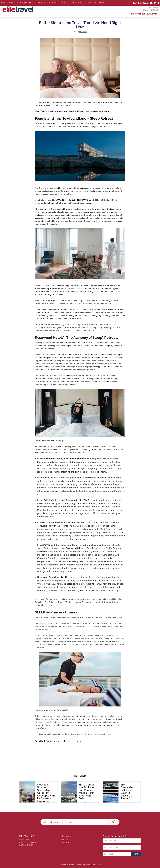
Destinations (26, 3)
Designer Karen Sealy (45, 203)
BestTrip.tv (99, 3)
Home (3, 3)
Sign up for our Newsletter (144, 14)
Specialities (39, 3)
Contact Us (65, 843)
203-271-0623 (140, 3)
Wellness (83, 32)
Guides (63, 3)
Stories (89, 3)
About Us (12, 3)
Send (136, 854)
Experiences (53, 3)
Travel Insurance (76, 3)
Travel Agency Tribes (93, 864)
